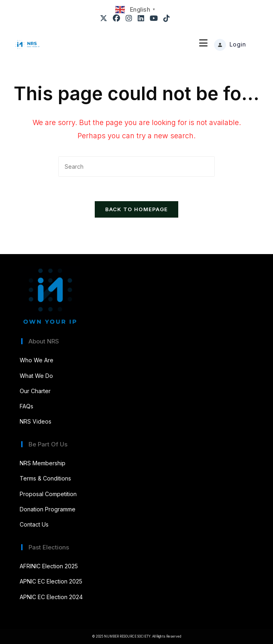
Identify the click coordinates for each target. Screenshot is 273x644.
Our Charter (35, 391)
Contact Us (34, 524)
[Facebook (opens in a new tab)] (117, 18)
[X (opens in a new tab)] (105, 18)
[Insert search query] (136, 167)
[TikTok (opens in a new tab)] (167, 18)
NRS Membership (43, 463)
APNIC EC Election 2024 (51, 597)
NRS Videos (36, 421)
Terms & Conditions (45, 478)
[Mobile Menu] (204, 44)
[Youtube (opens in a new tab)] (154, 18)
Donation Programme (48, 509)
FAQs (26, 406)
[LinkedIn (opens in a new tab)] (141, 18)
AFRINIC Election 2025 (49, 566)
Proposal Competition (48, 494)
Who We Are (37, 360)
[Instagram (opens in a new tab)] (129, 18)
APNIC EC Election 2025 (51, 581)
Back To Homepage (137, 209)
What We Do (36, 376)
